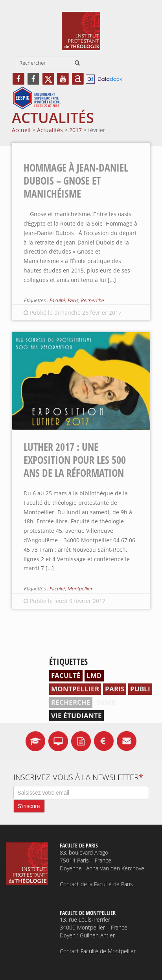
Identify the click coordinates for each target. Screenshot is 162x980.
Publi (140, 689)
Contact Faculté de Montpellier (98, 951)
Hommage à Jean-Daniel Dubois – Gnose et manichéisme (76, 181)
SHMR (106, 702)
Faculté (57, 300)
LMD (94, 675)
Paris (73, 300)
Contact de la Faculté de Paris (96, 884)
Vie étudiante (76, 716)
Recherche (92, 300)
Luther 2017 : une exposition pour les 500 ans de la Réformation (75, 460)
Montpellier (80, 589)
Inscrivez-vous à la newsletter (78, 777)
